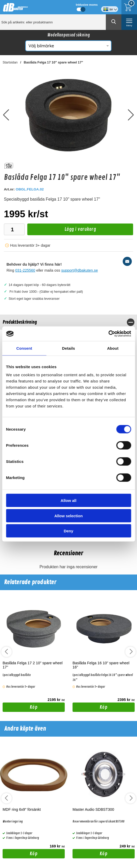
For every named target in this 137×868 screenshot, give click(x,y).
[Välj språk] (110, 7)
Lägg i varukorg (62, 231)
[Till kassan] (129, 7)
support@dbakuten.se (79, 270)
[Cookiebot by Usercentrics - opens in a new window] (108, 334)
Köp (20, 708)
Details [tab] (69, 348)
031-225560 (25, 270)
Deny (68, 531)
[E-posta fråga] (127, 261)
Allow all (68, 500)
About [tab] (113, 348)
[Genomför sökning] (114, 22)
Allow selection (68, 516)
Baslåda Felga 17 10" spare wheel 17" (53, 62)
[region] (68, 322)
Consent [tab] (24, 348)
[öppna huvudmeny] (129, 22)
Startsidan (10, 62)
